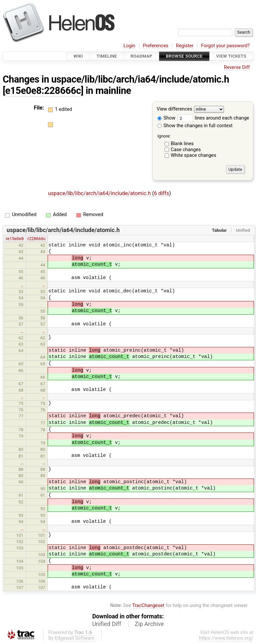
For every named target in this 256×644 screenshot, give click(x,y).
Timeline (107, 56)
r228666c (36, 239)
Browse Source (184, 56)
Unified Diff (107, 624)
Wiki (78, 56)
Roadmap (141, 56)
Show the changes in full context (195, 126)
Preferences (155, 46)
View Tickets (231, 56)
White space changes (193, 155)
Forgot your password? (225, 46)
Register (185, 46)
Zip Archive (149, 624)
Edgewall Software (74, 638)
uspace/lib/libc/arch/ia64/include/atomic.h (140, 79)
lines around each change (213, 118)
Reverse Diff (237, 67)
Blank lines (182, 144)
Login (129, 46)
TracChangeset (148, 606)
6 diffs (161, 193)
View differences (174, 109)
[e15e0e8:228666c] (43, 91)
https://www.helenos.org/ (226, 638)
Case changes (186, 150)
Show (166, 118)
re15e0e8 (15, 239)
